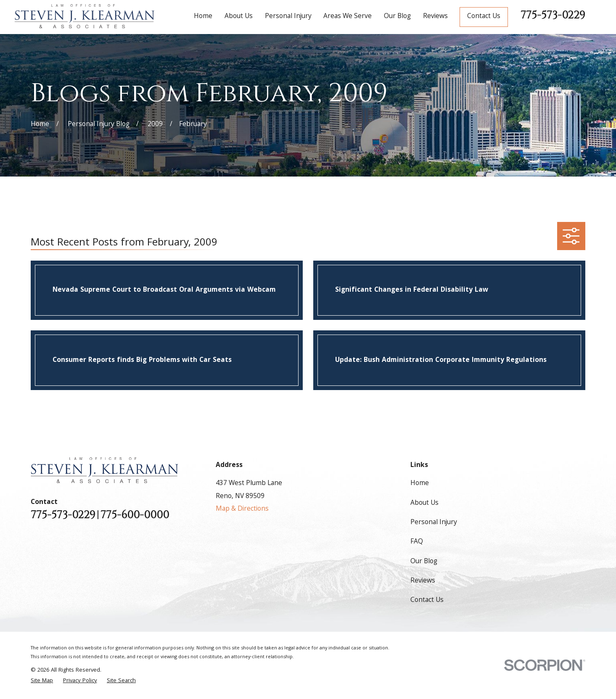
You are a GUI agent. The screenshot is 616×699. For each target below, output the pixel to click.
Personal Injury (434, 523)
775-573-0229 (553, 15)
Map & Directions (242, 509)
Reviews (423, 581)
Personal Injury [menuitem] (288, 17)
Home (420, 484)
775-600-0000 (135, 515)
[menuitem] (42, 681)
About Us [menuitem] (239, 17)
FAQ (417, 542)
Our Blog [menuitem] (397, 17)
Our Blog (424, 562)
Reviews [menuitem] (435, 17)
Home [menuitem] (203, 17)
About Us (424, 503)
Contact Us (484, 17)
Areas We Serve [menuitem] (348, 17)
